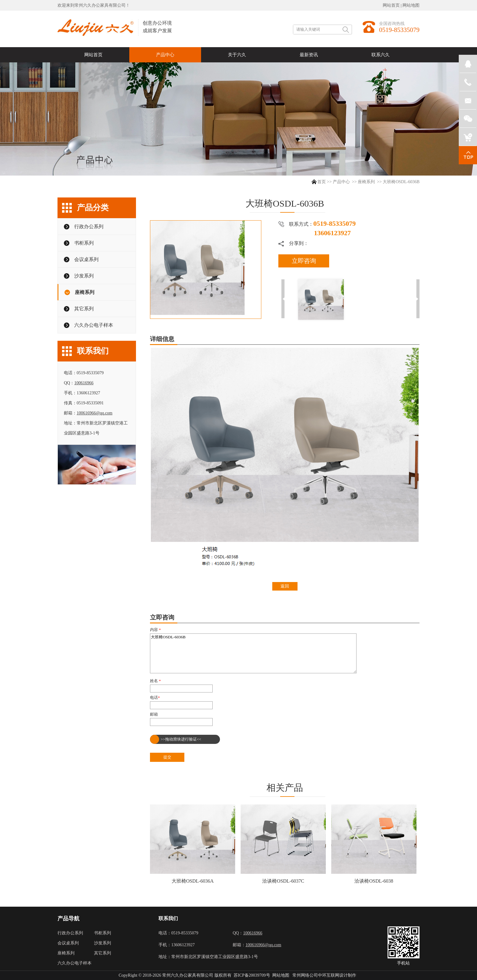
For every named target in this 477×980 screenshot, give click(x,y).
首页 (322, 182)
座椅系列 (366, 182)
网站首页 (391, 5)
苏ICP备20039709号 (252, 975)
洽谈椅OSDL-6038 (374, 881)
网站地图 (411, 5)
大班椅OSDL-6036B (253, 653)
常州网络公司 (305, 975)
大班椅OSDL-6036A (193, 881)
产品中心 (341, 182)
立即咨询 (304, 261)
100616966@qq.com (95, 413)
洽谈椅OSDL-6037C (283, 881)
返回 (285, 586)
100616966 (84, 383)
